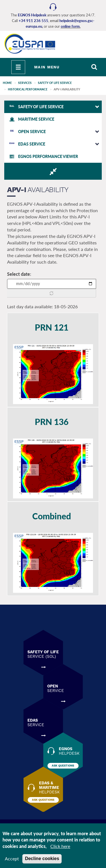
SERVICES (25, 83)
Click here (60, 846)
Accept (12, 859)
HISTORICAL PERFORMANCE (28, 89)
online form (70, 26)
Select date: (19, 274)
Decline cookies (42, 859)
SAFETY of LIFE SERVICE (55, 83)
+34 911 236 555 (33, 21)
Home (7, 83)
